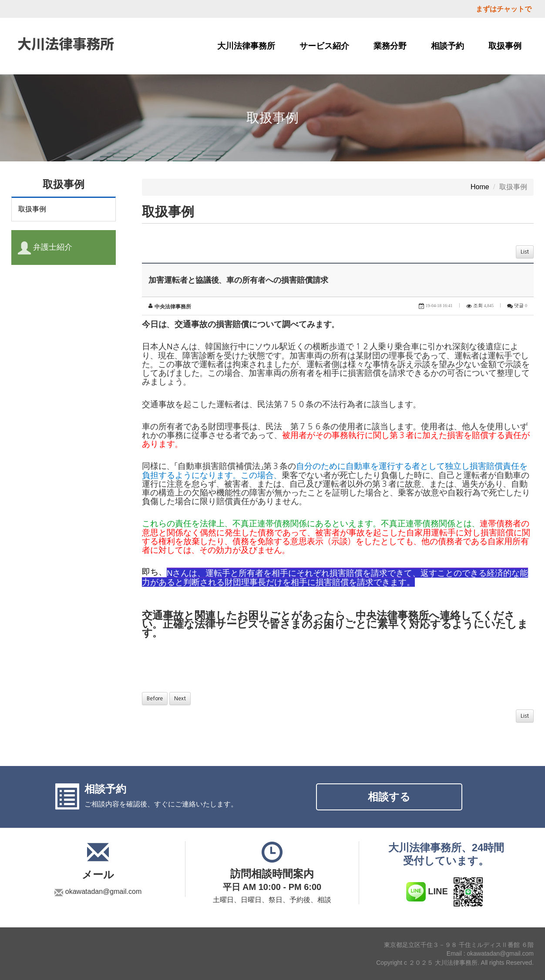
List (525, 252)
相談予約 (447, 46)
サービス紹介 (324, 46)
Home (480, 187)
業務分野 (390, 46)
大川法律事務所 (246, 46)
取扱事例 (505, 46)
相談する (389, 797)
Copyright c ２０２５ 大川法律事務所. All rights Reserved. (455, 963)
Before (155, 699)
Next (180, 699)
